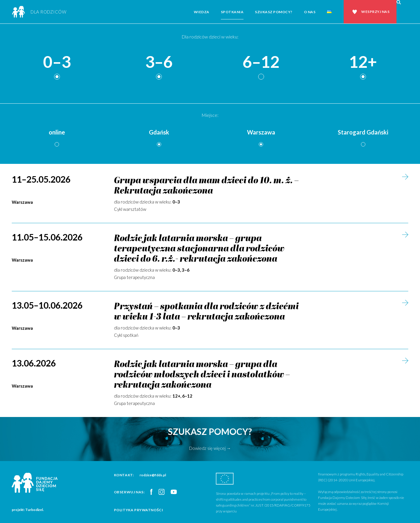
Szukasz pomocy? (274, 12)
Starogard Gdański (363, 132)
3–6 (159, 62)
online (57, 132)
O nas (310, 12)
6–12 (261, 62)
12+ (363, 62)
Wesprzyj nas (375, 12)
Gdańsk (159, 132)
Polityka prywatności (139, 510)
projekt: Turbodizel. (28, 510)
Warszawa (261, 132)
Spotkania (232, 12)
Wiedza (202, 12)
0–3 (57, 62)
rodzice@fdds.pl (153, 475)
